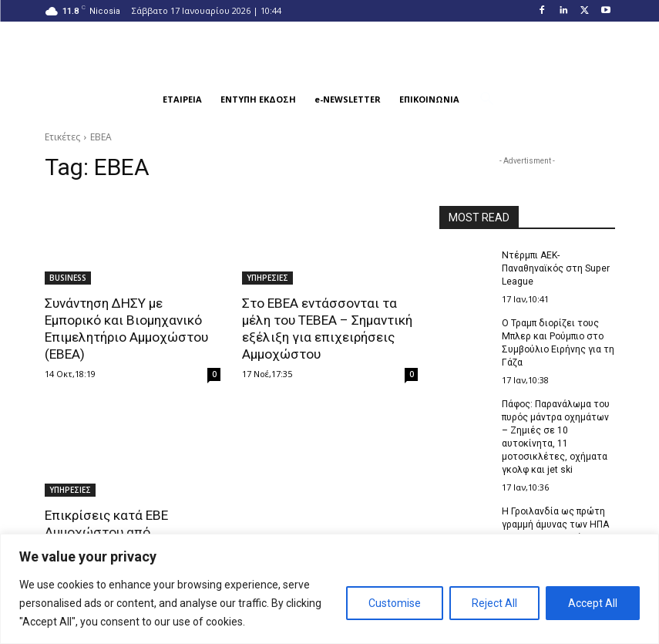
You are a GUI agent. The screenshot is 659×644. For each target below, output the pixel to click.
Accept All (593, 603)
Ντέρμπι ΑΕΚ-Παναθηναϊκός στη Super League (555, 268)
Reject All (494, 603)
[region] (329, 589)
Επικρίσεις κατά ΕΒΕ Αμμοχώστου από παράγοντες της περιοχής (122, 531)
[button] (487, 99)
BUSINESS (68, 278)
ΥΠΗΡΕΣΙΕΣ (267, 278)
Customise (395, 603)
